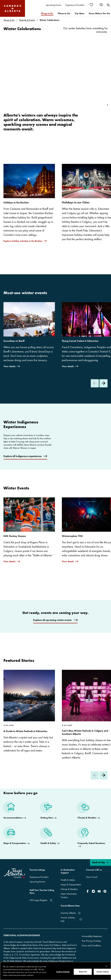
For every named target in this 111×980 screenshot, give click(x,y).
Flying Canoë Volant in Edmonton (80, 341)
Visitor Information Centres (69, 896)
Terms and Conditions (91, 945)
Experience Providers (39, 877)
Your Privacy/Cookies (91, 941)
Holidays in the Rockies (16, 203)
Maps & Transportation (71, 885)
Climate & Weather (69, 889)
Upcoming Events (37, 882)
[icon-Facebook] (88, 891)
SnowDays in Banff (14, 341)
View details (9, 366)
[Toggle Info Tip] (107, 105)
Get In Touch (92, 877)
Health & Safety (68, 880)
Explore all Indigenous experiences (23, 456)
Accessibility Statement (92, 936)
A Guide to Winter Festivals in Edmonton (25, 731)
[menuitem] (54, 5)
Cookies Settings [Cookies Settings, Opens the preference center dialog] (63, 972)
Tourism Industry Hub (68, 919)
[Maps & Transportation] (16, 837)
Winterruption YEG (72, 536)
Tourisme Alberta (68, 913)
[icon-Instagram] (93, 891)
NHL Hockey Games (15, 536)
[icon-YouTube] (99, 891)
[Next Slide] (103, 383)
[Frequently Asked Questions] (92, 838)
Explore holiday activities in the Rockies (23, 241)
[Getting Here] (48, 811)
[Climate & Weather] (89, 811)
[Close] (106, 966)
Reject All (83, 972)
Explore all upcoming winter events (53, 620)
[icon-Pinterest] (105, 891)
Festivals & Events (27, 20)
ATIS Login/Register (39, 900)
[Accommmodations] (15, 811)
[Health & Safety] (50, 837)
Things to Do (9, 20)
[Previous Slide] (95, 383)
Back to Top (101, 862)
